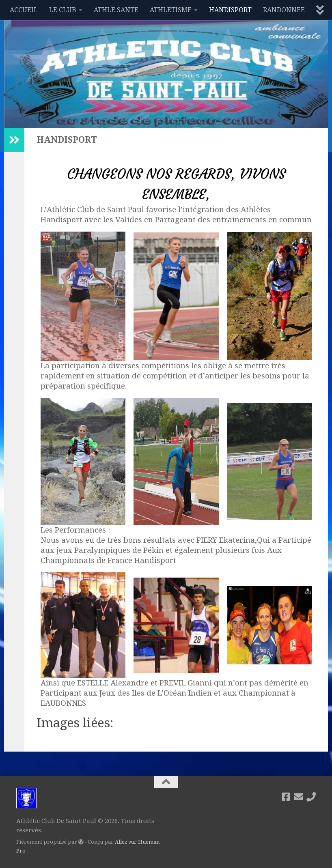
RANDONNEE (284, 10)
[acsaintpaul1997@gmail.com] (299, 797)
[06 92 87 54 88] (311, 797)
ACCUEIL (24, 10)
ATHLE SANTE (116, 10)
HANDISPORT (230, 10)
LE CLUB (63, 10)
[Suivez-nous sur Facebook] (286, 797)
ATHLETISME (171, 10)
